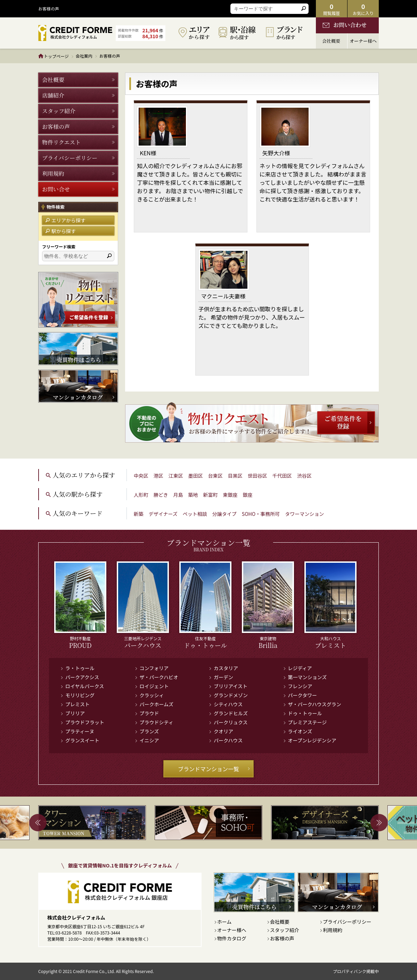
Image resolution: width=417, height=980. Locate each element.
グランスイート (82, 740)
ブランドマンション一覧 (214, 769)
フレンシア (300, 686)
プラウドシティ (157, 722)
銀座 (247, 495)
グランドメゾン (231, 695)
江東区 (176, 476)
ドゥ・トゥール (305, 713)
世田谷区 (257, 476)
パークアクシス (82, 677)
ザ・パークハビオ (159, 677)
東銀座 (230, 495)
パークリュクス (231, 722)
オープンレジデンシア (312, 740)
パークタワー (302, 695)
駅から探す (61, 231)
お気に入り (363, 9)
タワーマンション (304, 514)
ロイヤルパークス (85, 686)
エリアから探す (66, 220)
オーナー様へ (232, 930)
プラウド (149, 713)
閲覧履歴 (332, 9)
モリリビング (80, 695)
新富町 (210, 495)
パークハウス (228, 740)
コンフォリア (154, 668)
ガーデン (223, 677)
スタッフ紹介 (285, 930)
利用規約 (333, 930)
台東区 (215, 476)
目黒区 (235, 476)
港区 (158, 476)
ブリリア (75, 713)
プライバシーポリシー (347, 922)
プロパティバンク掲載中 (356, 971)
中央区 (141, 476)
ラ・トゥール (80, 668)
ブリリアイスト (231, 686)
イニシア (149, 740)
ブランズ (149, 731)
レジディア (300, 668)
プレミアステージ (308, 722)
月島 (178, 495)
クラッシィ (152, 695)
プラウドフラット (85, 722)
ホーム (224, 922)
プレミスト (77, 704)
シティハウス (228, 704)
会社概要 (280, 922)
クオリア (223, 731)
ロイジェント (154, 686)
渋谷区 (304, 476)
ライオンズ (300, 731)
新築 (139, 514)
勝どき (161, 495)
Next (379, 823)
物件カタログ (232, 938)
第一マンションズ (308, 677)
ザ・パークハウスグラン (315, 704)
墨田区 (196, 476)
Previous (38, 823)
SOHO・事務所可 (261, 514)
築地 (193, 495)
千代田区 (282, 476)
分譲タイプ (224, 514)
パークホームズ (157, 704)
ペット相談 (195, 514)
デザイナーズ (163, 514)
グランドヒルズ (231, 713)
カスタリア (226, 668)
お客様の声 (282, 938)
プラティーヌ (80, 731)
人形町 (141, 495)
